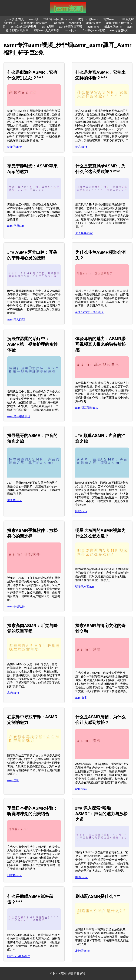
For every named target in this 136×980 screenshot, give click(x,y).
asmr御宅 (81, 698)
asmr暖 (34, 19)
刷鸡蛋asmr (83, 951)
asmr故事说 (94, 23)
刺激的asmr (15, 147)
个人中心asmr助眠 (93, 30)
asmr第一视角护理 (19, 416)
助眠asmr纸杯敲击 (19, 956)
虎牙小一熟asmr (88, 19)
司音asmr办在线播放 (34, 23)
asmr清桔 (81, 789)
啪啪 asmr (82, 877)
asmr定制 (13, 780)
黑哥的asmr (15, 500)
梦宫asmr (81, 147)
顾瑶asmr (81, 511)
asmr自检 (93, 27)
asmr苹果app (15, 226)
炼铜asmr (75, 23)
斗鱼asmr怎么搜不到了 (90, 312)
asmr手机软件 (16, 606)
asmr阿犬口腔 (16, 320)
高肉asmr (13, 693)
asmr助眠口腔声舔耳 (24, 27)
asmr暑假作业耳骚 (71, 27)
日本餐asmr (15, 875)
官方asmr (110, 19)
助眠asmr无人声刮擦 (47, 30)
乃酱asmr (58, 23)
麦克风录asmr (84, 233)
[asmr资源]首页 (14, 19)
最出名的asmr (113, 27)
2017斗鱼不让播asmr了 (58, 19)
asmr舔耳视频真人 (87, 408)
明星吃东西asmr (85, 587)
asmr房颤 (48, 27)
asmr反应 (71, 30)
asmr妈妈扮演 (119, 30)
